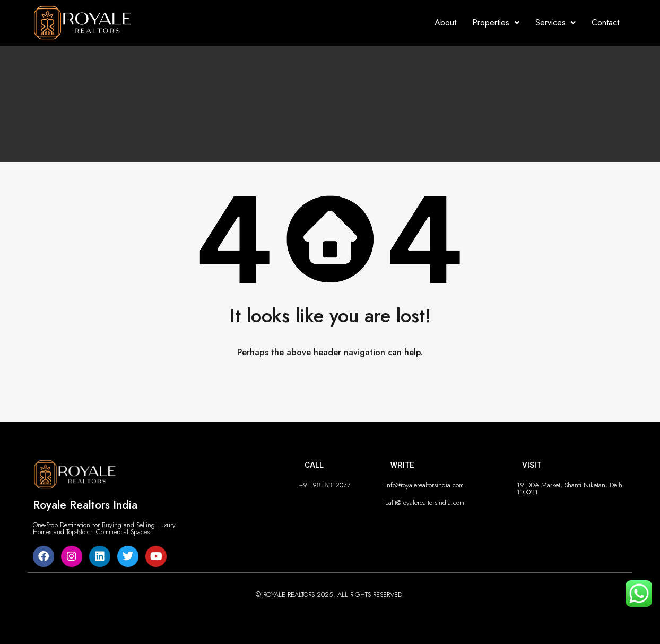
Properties (496, 23)
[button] (496, 23)
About (445, 23)
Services (555, 23)
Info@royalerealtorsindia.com (424, 485)
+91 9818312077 (325, 485)
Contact (605, 23)
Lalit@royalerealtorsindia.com (425, 503)
